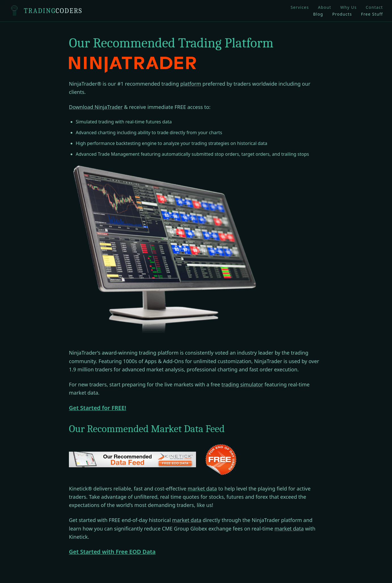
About (325, 7)
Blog (318, 14)
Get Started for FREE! (98, 408)
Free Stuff (372, 14)
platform (191, 84)
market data (202, 489)
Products (342, 14)
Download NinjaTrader (96, 107)
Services (300, 7)
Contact (374, 7)
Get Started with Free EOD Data (112, 552)
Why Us (349, 7)
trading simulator (242, 384)
